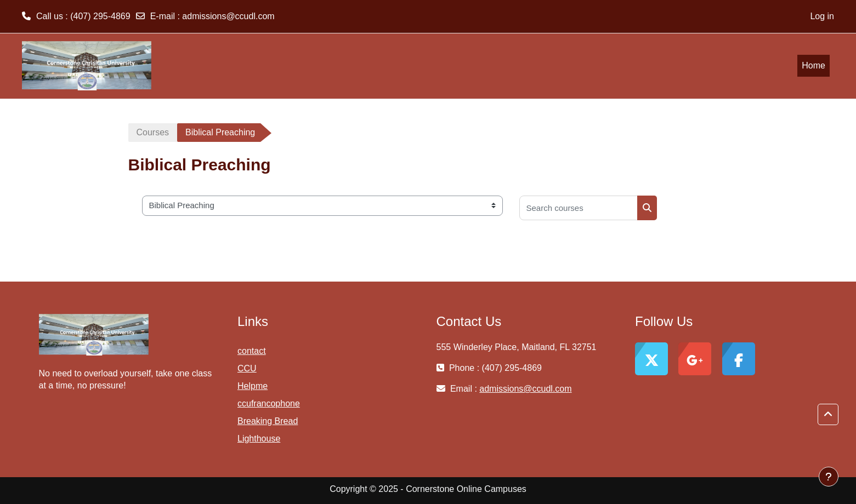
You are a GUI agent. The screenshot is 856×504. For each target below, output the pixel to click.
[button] (828, 415)
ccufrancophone (269, 403)
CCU (247, 368)
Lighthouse (259, 439)
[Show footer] (829, 477)
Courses (153, 132)
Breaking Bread (268, 421)
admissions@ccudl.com (228, 16)
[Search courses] (579, 208)
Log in (822, 16)
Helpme (253, 386)
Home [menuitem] (814, 65)
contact (252, 351)
